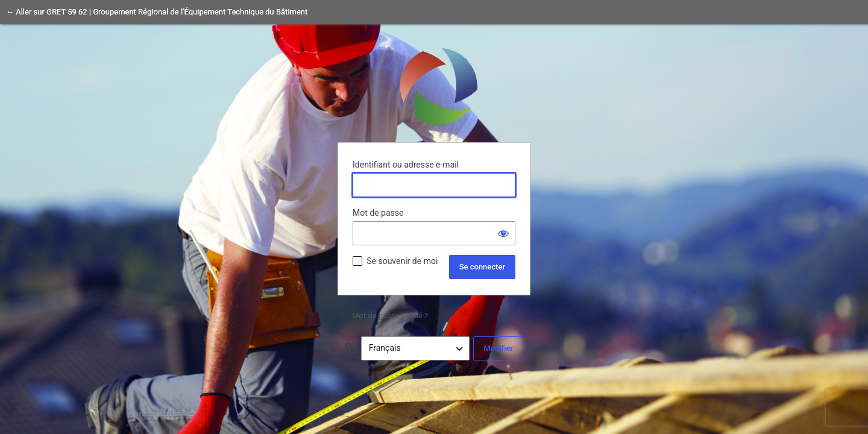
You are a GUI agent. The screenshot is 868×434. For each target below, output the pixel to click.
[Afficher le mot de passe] (503, 233)
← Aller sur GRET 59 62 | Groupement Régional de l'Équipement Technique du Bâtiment (157, 12)
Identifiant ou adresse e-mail (406, 165)
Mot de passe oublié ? (390, 316)
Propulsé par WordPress (434, 86)
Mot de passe (378, 213)
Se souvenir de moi (402, 261)
